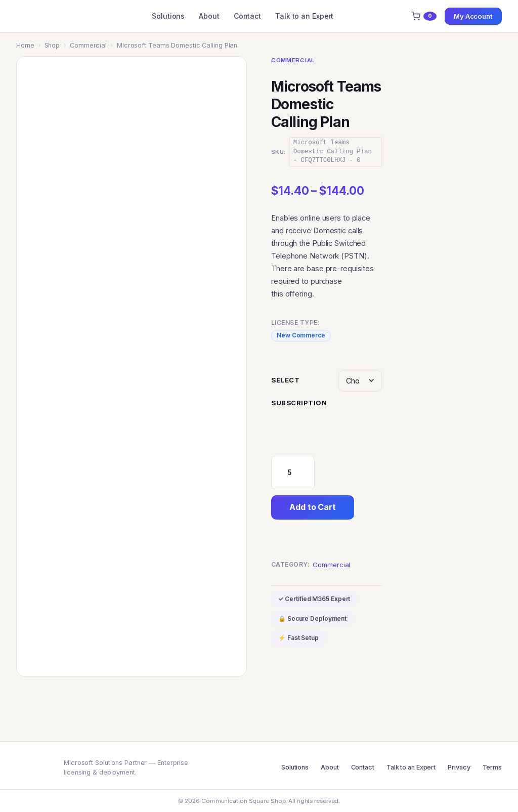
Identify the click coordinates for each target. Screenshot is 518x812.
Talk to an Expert (304, 16)
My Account (473, 16)
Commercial (88, 45)
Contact (247, 16)
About (209, 16)
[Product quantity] (293, 473)
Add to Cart (313, 507)
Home (25, 45)
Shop (52, 45)
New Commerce (301, 335)
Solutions (168, 16)
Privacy (459, 767)
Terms (492, 767)
